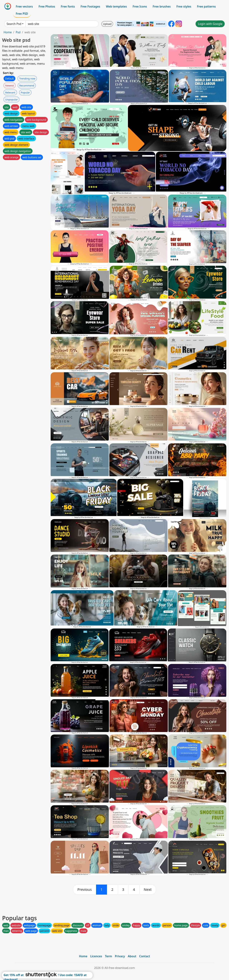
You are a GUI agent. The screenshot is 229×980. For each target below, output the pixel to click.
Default (9, 79)
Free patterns (206, 6)
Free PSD (22, 14)
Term (108, 956)
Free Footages (90, 6)
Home (8, 32)
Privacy (120, 956)
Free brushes (162, 6)
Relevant (10, 92)
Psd (18, 32)
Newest (10, 86)
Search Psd (14, 24)
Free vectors (24, 6)
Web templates (116, 6)
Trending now (27, 79)
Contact (145, 956)
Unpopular (11, 99)
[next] (148, 890)
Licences (96, 956)
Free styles (184, 6)
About (132, 956)
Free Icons (140, 6)
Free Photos (47, 6)
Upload (107, 24)
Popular (25, 92)
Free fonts (68, 6)
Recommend (27, 86)
